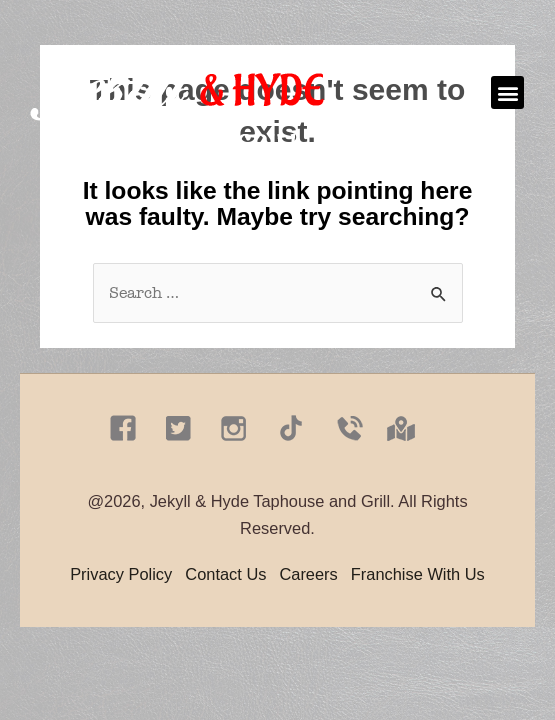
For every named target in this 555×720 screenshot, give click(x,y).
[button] (507, 92)
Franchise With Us (418, 574)
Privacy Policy (121, 574)
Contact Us (225, 574)
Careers (308, 574)
